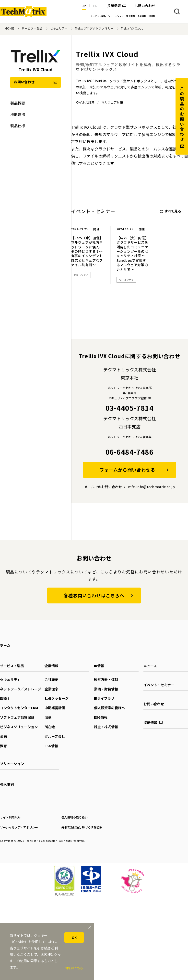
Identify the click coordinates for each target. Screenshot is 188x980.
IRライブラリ (104, 698)
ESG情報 (51, 746)
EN (95, 6)
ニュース (150, 666)
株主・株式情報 (106, 727)
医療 (3, 698)
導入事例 (7, 784)
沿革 (48, 717)
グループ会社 (55, 736)
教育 (3, 746)
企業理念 (51, 689)
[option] (88, 255)
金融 (3, 736)
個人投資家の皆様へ (109, 708)
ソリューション (12, 764)
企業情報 (51, 666)
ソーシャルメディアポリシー (19, 827)
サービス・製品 (32, 28)
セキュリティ (59, 28)
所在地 (50, 727)
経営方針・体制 (106, 679)
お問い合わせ (154, 704)
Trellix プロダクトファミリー (94, 28)
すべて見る (173, 211)
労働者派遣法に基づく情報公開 (82, 827)
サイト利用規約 (10, 817)
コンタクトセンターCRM (19, 708)
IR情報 (99, 666)
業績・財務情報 (106, 689)
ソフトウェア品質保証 (17, 717)
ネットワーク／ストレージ (21, 689)
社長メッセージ (57, 698)
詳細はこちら (74, 968)
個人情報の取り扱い (74, 817)
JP (84, 6)
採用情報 (114, 6)
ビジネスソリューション (19, 727)
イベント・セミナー (159, 685)
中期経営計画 (55, 708)
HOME (10, 28)
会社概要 (51, 679)
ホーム (5, 645)
